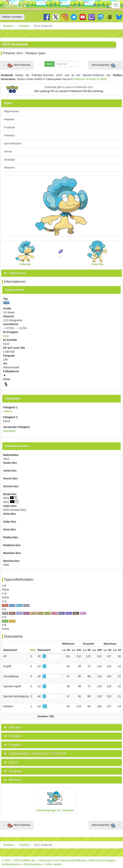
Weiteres (9, 168)
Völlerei (8, 411)
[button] (61, 89)
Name (50, 64)
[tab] (61, 273)
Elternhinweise (33, 864)
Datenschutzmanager (102, 860)
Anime (8, 152)
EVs (33, 650)
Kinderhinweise (11, 864)
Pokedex (9, 135)
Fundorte (9, 127)
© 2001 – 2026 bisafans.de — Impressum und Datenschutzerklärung (44, 860)
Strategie (9, 160)
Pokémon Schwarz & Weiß (90, 79)
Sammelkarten (13, 143)
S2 (12, 501)
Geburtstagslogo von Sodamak (55, 800)
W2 (17, 501)
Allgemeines (11, 111)
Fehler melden (53, 864)
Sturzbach (9, 431)
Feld (6, 336)
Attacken (9, 119)
